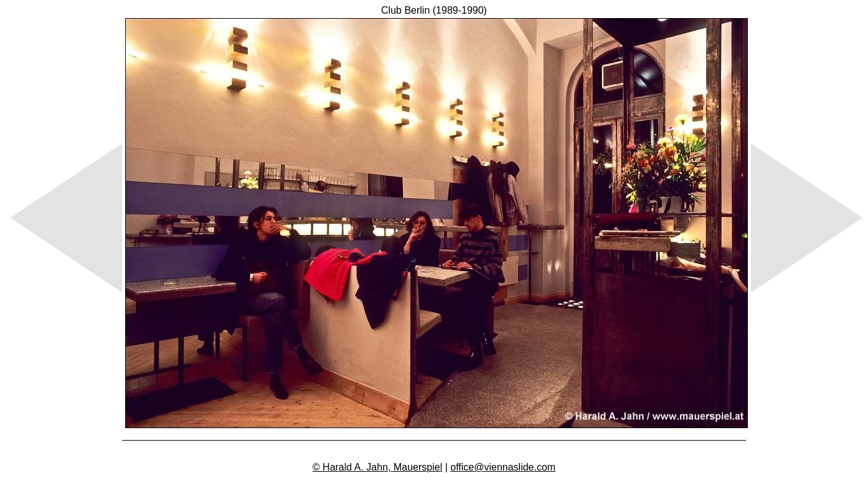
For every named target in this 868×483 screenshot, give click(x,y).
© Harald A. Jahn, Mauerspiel (377, 467)
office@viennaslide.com (503, 467)
